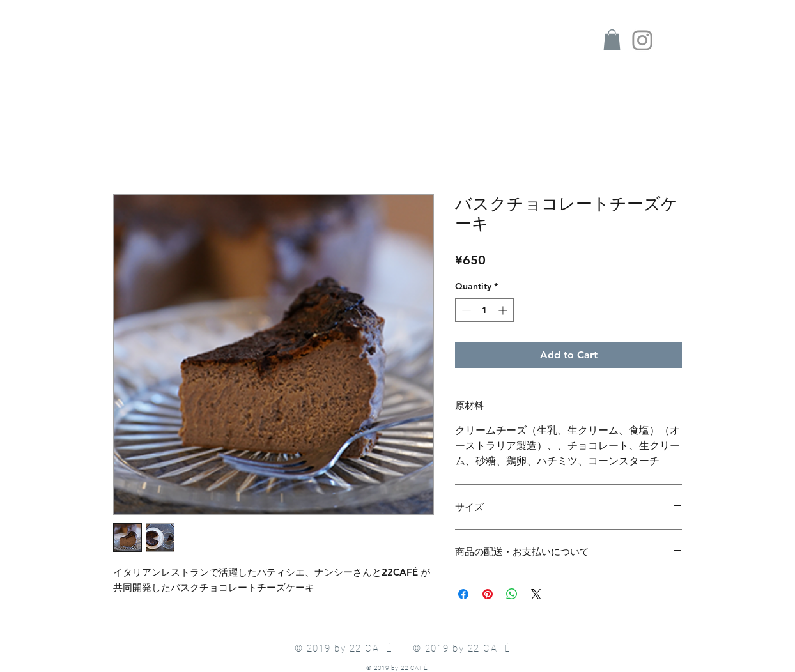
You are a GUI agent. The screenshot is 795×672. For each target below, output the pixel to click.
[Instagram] (642, 40)
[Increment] (504, 310)
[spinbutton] (484, 310)
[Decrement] (465, 310)
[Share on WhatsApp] (512, 594)
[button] (612, 40)
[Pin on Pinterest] (488, 594)
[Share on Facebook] (463, 594)
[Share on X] (536, 594)
